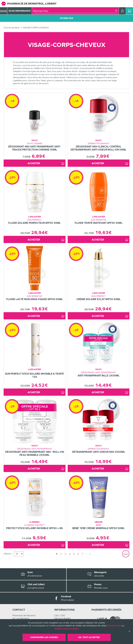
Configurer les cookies (44, 637)
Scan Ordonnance (20, 11)
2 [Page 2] (61, 554)
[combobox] (74, 11)
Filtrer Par (66, 18)
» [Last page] (90, 554)
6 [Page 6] (78, 554)
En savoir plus (114, 626)
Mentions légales (62, 618)
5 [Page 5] (74, 554)
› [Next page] (86, 554)
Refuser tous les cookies (67, 629)
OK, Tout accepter (89, 637)
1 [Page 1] (57, 554)
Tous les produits (12, 28)
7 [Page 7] (83, 554)
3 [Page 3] (65, 554)
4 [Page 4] (70, 554)
